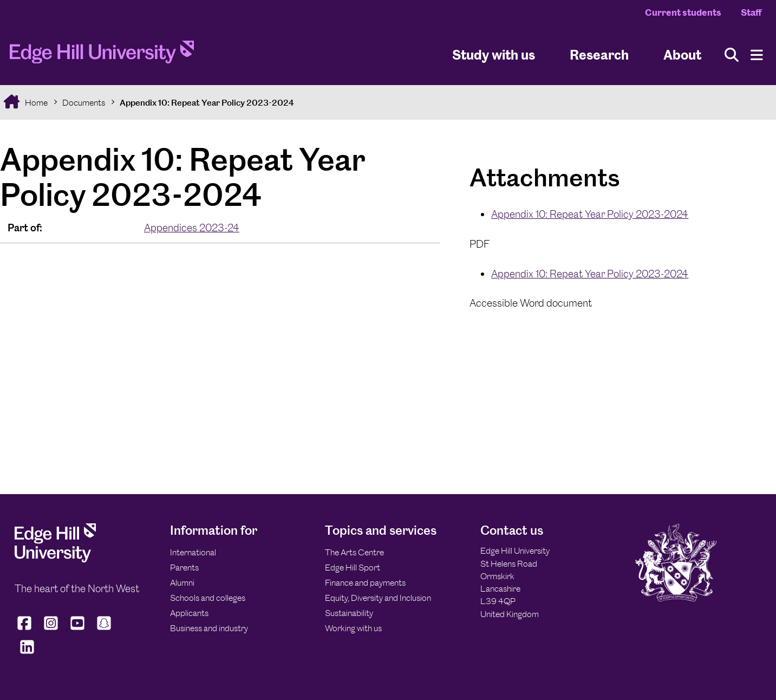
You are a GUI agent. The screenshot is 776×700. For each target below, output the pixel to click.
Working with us (353, 628)
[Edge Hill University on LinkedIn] (27, 654)
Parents (184, 568)
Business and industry (209, 628)
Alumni (182, 583)
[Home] (102, 55)
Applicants (189, 613)
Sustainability (349, 613)
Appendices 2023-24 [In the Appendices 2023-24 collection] (192, 228)
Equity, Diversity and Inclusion (378, 598)
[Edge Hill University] (55, 559)
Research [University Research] (599, 54)
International (193, 552)
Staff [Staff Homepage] (751, 12)
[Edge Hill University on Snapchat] (104, 630)
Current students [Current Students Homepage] (683, 12)
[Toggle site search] (732, 55)
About (682, 54)
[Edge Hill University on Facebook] (26, 630)
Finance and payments (365, 583)
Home (35, 103)
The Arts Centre (354, 552)
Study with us (494, 54)
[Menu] (757, 55)
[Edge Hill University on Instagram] (51, 630)
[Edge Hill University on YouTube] (78, 630)
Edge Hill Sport (353, 568)
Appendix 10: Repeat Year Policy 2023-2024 (207, 103)
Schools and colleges (208, 598)
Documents (84, 103)
